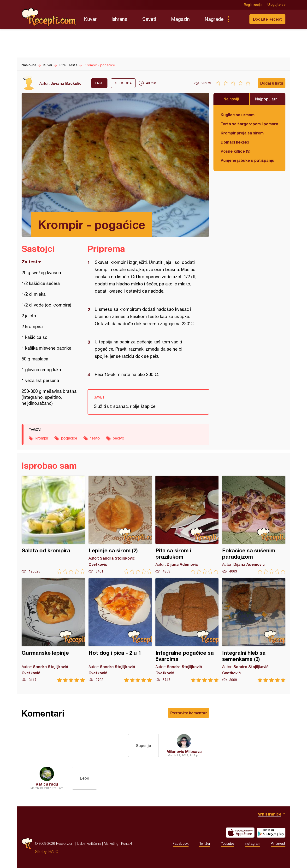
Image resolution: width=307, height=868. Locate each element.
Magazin (180, 19)
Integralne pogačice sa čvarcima (187, 630)
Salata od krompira (53, 525)
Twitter (205, 844)
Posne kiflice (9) (236, 151)
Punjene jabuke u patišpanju (248, 160)
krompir (42, 438)
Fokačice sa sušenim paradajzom (254, 525)
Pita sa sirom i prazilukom (187, 525)
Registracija (253, 5)
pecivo (118, 438)
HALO (53, 851)
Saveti (149, 19)
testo (95, 438)
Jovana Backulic (66, 83)
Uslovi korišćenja (89, 843)
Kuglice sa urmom (238, 115)
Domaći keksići (235, 142)
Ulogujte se (276, 5)
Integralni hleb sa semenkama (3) (254, 630)
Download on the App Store (240, 833)
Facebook (181, 844)
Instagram (252, 844)
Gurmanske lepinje (53, 630)
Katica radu (47, 784)
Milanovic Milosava (184, 751)
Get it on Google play (271, 833)
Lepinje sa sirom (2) (120, 525)
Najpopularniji (268, 99)
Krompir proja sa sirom (242, 133)
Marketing (111, 843)
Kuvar (90, 19)
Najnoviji (231, 99)
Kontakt (127, 843)
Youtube (227, 844)
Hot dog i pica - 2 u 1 (120, 630)
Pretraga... (238, 19)
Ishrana (119, 19)
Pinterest (278, 844)
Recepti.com (49, 17)
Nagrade (214, 19)
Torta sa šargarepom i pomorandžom (249, 124)
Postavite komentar (189, 713)
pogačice (69, 438)
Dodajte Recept (267, 19)
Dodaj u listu (272, 83)
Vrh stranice (270, 814)
